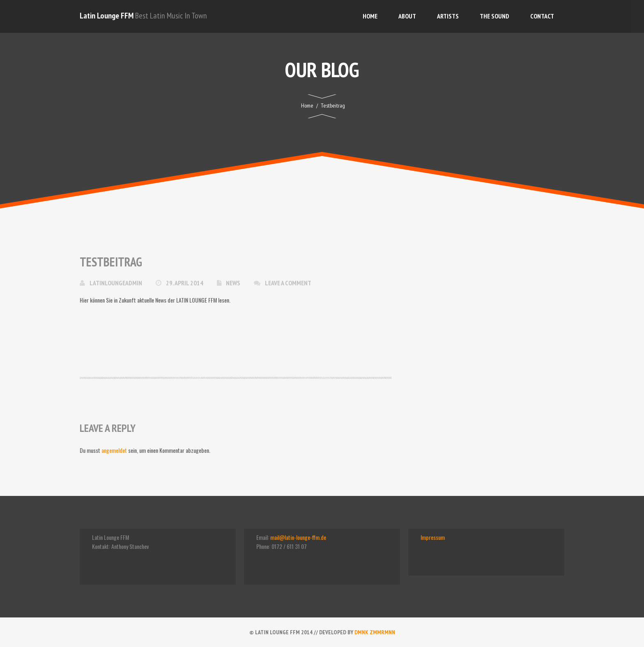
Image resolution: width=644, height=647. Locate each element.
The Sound (494, 16)
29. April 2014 (185, 283)
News (233, 283)
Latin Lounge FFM (107, 16)
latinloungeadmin (116, 283)
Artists (448, 16)
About (407, 16)
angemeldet (114, 450)
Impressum (433, 537)
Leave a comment (288, 283)
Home (370, 16)
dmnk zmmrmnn (375, 632)
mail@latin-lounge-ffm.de (298, 537)
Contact (542, 16)
